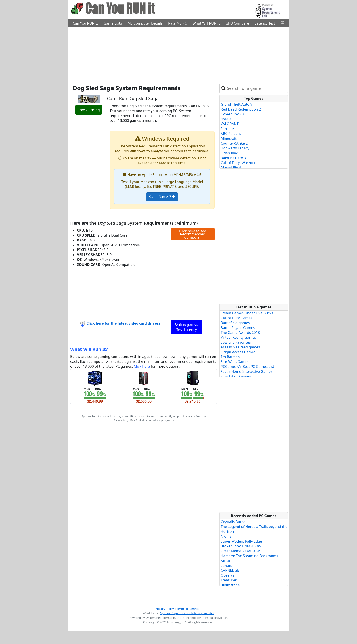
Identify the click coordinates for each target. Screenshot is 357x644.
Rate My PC (178, 23)
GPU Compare (237, 23)
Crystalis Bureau (234, 522)
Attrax (226, 561)
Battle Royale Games (238, 328)
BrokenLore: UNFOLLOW (241, 546)
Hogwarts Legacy (235, 148)
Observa (228, 575)
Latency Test (265, 23)
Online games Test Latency (186, 327)
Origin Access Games (238, 352)
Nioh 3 (226, 536)
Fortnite (227, 129)
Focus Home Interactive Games (247, 371)
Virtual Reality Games (238, 337)
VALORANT (230, 124)
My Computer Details (145, 23)
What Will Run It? (89, 349)
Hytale (226, 119)
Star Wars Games (235, 362)
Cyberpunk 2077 (234, 114)
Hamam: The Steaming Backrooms (249, 556)
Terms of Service (188, 609)
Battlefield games (235, 323)
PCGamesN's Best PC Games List (247, 367)
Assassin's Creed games (240, 347)
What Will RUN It (206, 23)
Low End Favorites (236, 342)
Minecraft (229, 138)
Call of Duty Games (236, 318)
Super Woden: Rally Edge (241, 541)
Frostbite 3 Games (236, 376)
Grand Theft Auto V (236, 104)
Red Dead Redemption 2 (241, 109)
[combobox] (256, 88)
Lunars (226, 566)
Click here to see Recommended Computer (193, 234)
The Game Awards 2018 (240, 333)
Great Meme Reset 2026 (241, 551)
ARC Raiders (231, 134)
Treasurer (229, 580)
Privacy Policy (165, 609)
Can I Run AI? (162, 197)
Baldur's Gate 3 (233, 158)
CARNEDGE (230, 570)
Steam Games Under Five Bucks (247, 313)
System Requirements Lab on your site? (187, 613)
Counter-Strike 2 (234, 143)
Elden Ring (230, 153)
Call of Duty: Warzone (238, 163)
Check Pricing (88, 110)
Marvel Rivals (232, 168)
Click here (142, 366)
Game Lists (113, 23)
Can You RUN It (85, 23)
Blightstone (230, 585)
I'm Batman (230, 357)
